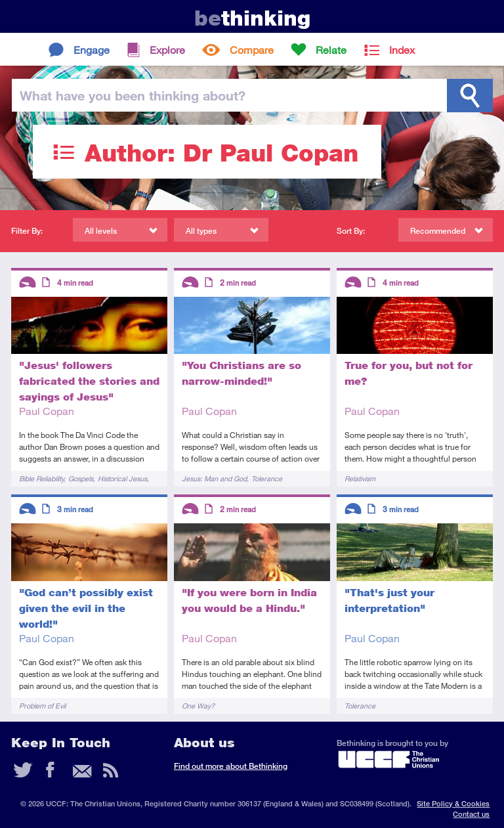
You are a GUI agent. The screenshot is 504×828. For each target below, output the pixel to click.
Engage (92, 50)
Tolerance (267, 478)
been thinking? (133, 95)
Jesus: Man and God (214, 478)
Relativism (360, 478)
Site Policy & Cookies (453, 803)
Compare (252, 50)
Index (402, 50)
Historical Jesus (122, 478)
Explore (167, 50)
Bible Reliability (41, 478)
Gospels (81, 478)
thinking (252, 18)
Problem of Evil (42, 706)
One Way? (198, 706)
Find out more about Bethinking (231, 766)
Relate (331, 50)
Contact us (471, 814)
